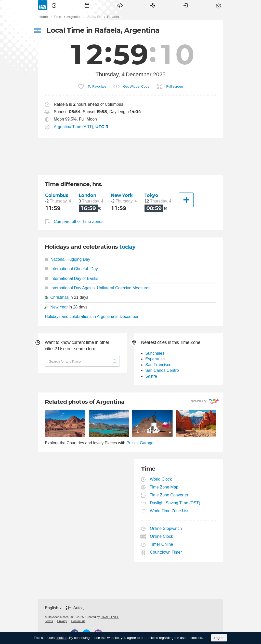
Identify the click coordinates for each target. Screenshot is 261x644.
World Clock (161, 479)
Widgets (120, 5)
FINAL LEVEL (109, 617)
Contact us (78, 621)
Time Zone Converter (169, 495)
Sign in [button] (186, 5)
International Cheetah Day (71, 269)
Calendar (87, 5)
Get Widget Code (136, 86)
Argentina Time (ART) (73, 127)
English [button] (51, 608)
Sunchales (155, 353)
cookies (61, 638)
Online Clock (162, 536)
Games (153, 5)
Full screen (175, 86)
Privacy (62, 621)
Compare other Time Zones (79, 222)
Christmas (59, 297)
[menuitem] (54, 5)
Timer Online (162, 544)
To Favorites (97, 86)
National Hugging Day (67, 259)
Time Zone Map (164, 487)
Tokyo (151, 195)
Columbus (57, 195)
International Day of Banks (71, 278)
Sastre (151, 376)
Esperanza (155, 359)
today (127, 247)
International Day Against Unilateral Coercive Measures (98, 288)
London (87, 195)
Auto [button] (77, 608)
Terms (49, 621)
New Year (59, 307)
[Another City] (186, 200)
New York (122, 195)
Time (54, 5)
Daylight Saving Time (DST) (175, 503)
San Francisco (158, 365)
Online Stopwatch (166, 528)
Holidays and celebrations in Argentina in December (92, 317)
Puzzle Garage (140, 443)
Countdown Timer (166, 552)
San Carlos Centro (162, 370)
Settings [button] (218, 5)
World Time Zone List (169, 511)
